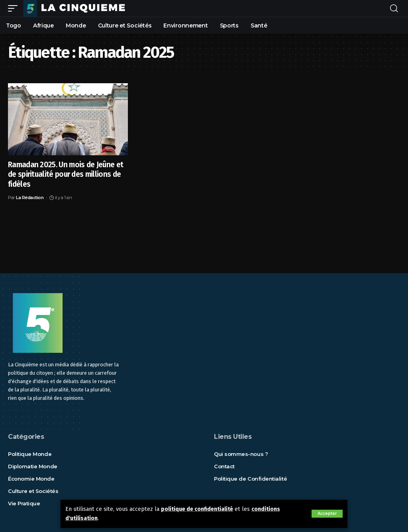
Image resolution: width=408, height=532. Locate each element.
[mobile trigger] (15, 8)
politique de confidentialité (199, 510)
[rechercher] (394, 8)
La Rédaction (30, 198)
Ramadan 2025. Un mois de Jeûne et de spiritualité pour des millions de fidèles (66, 174)
